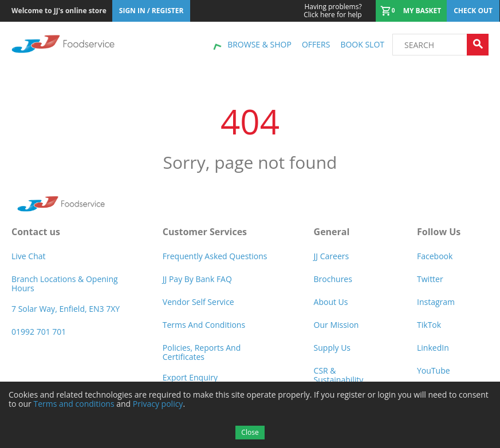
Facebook (435, 256)
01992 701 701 (39, 332)
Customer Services (205, 232)
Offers (316, 44)
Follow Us (439, 232)
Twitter (430, 279)
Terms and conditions (74, 404)
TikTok (429, 325)
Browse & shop (259, 44)
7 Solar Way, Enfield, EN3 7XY (66, 309)
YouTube (434, 370)
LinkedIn (433, 348)
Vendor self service (198, 302)
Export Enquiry (190, 377)
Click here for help (332, 11)
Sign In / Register (151, 11)
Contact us (36, 232)
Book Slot (362, 44)
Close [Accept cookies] (250, 432)
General (332, 232)
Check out (473, 11)
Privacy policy (158, 404)
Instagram (436, 302)
